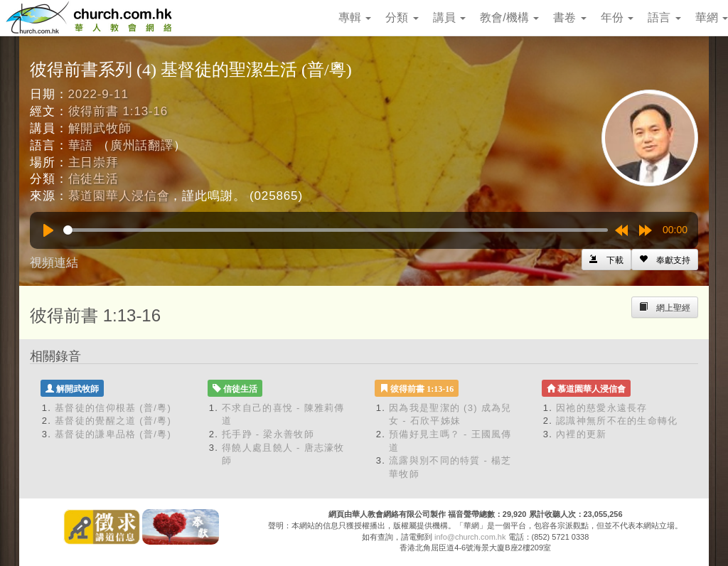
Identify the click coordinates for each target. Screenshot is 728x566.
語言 (664, 17)
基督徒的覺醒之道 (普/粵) (113, 421)
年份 (617, 17)
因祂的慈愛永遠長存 (602, 408)
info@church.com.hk (470, 537)
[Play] (48, 230)
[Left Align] (665, 260)
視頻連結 (54, 263)
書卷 (569, 17)
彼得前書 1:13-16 (118, 111)
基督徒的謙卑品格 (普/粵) (113, 434)
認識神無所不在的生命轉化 (617, 421)
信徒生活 (93, 179)
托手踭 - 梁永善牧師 (268, 434)
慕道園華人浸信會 (119, 196)
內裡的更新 (582, 434)
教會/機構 (509, 17)
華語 (81, 145)
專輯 (355, 17)
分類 (402, 17)
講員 (449, 17)
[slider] (336, 230)
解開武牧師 (100, 128)
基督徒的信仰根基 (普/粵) (113, 408)
